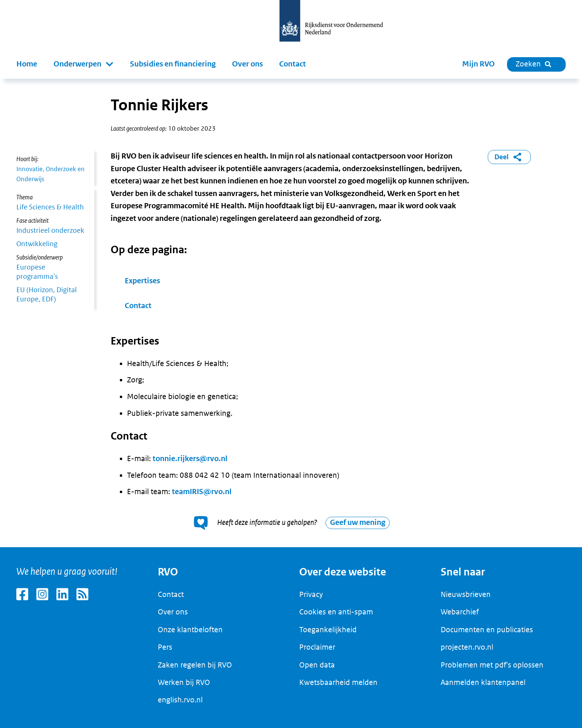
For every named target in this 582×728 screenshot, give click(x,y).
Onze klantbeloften (190, 630)
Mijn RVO (478, 64)
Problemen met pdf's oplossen (492, 665)
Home (27, 64)
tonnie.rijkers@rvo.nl (190, 459)
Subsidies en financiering (173, 64)
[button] (84, 64)
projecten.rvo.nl (467, 647)
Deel (509, 157)
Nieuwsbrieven (466, 594)
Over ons (247, 64)
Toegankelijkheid (328, 630)
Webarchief (460, 612)
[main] (291, 313)
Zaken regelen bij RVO (195, 665)
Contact (292, 64)
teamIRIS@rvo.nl (202, 492)
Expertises (142, 281)
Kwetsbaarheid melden (338, 682)
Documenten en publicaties (487, 630)
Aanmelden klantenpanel (483, 682)
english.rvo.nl (180, 700)
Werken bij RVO (184, 682)
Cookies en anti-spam (336, 612)
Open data (317, 665)
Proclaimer (317, 647)
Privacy (311, 594)
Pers (165, 647)
